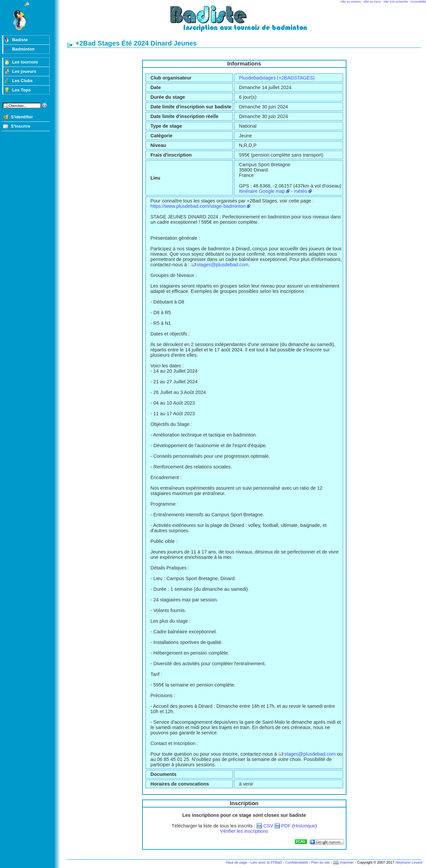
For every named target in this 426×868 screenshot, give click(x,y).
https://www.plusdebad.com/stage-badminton (198, 206)
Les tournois (25, 62)
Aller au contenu (351, 2)
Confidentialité (297, 862)
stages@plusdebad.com (223, 265)
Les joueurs (24, 71)
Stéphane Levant (409, 862)
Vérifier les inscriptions (244, 831)
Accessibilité (418, 2)
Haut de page (236, 862)
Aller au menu (372, 2)
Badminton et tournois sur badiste (247, 22)
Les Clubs (22, 81)
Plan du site (320, 862)
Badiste (20, 40)
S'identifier (22, 117)
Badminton (23, 49)
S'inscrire (20, 126)
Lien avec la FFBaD (266, 862)
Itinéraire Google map (262, 191)
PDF (286, 826)
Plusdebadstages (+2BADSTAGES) (277, 78)
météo (301, 191)
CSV (268, 826)
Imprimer (347, 862)
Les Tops (21, 90)
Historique (304, 826)
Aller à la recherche (396, 2)
